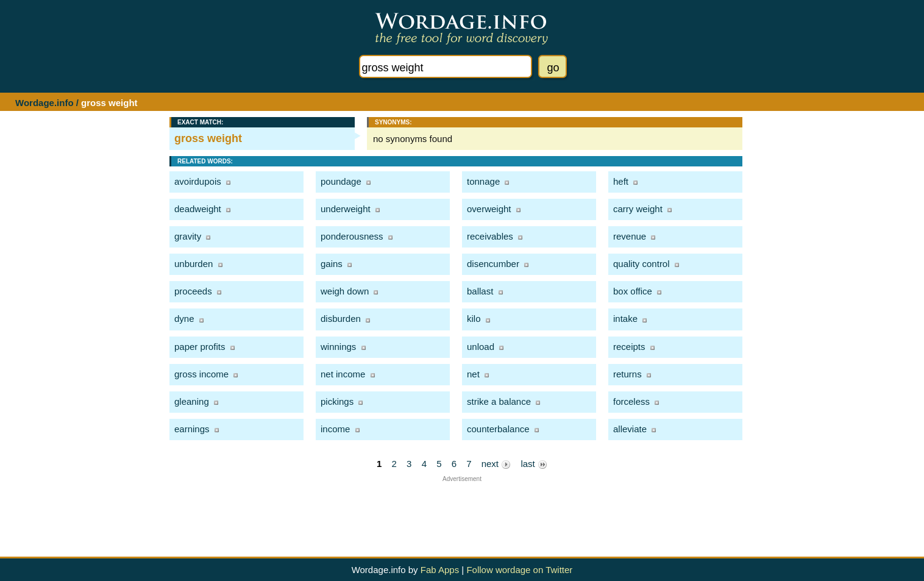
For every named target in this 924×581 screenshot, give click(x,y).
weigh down (345, 291)
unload (481, 347)
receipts (629, 347)
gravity (188, 236)
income (335, 429)
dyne (184, 319)
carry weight (638, 209)
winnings (338, 347)
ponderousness (352, 236)
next (496, 464)
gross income (201, 374)
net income (343, 374)
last (534, 464)
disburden (341, 319)
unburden (194, 264)
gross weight (208, 138)
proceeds (193, 291)
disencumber (493, 264)
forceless (631, 401)
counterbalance (498, 429)
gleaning (192, 401)
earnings (192, 429)
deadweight (198, 209)
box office (633, 291)
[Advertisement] (462, 510)
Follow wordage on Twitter (519, 570)
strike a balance (499, 401)
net (473, 374)
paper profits (200, 347)
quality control (641, 264)
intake (625, 319)
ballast (480, 291)
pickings (337, 401)
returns (627, 374)
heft (621, 181)
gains (332, 264)
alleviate (630, 429)
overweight (489, 209)
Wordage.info (44, 103)
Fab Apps (440, 570)
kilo (474, 319)
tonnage (483, 181)
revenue (630, 236)
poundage (341, 181)
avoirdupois (198, 181)
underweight (346, 209)
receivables (490, 236)
